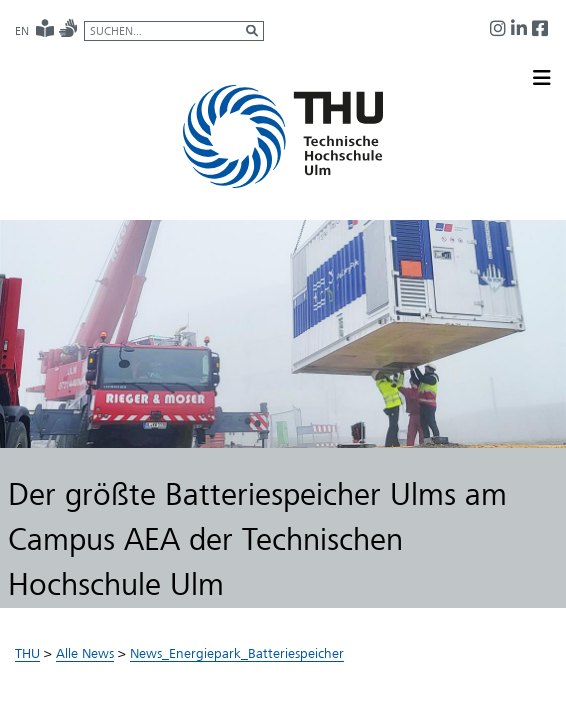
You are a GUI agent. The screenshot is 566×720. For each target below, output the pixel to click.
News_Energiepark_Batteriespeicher (237, 653)
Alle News (85, 653)
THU (27, 653)
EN (22, 31)
